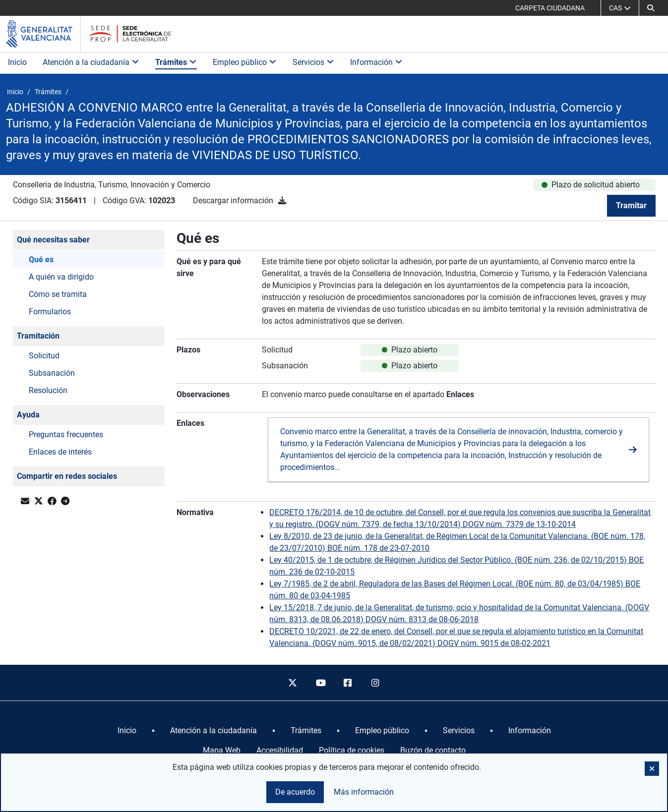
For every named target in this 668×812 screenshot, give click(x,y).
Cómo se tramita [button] (58, 294)
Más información (364, 792)
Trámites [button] (176, 62)
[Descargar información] (282, 201)
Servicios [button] (313, 62)
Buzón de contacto (433, 750)
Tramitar (631, 205)
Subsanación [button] (52, 373)
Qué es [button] (41, 260)
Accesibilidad (280, 750)
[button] (651, 8)
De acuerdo (295, 792)
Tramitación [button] (38, 336)
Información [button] (376, 62)
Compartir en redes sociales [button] (67, 476)
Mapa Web (222, 750)
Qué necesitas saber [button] (53, 240)
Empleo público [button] (245, 62)
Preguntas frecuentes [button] (66, 435)
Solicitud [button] (44, 356)
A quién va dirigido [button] (61, 277)
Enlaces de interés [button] (60, 452)
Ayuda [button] (28, 415)
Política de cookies (352, 750)
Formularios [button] (50, 312)
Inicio (17, 62)
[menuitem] (127, 731)
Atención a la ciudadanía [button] (91, 62)
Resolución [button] (48, 390)
